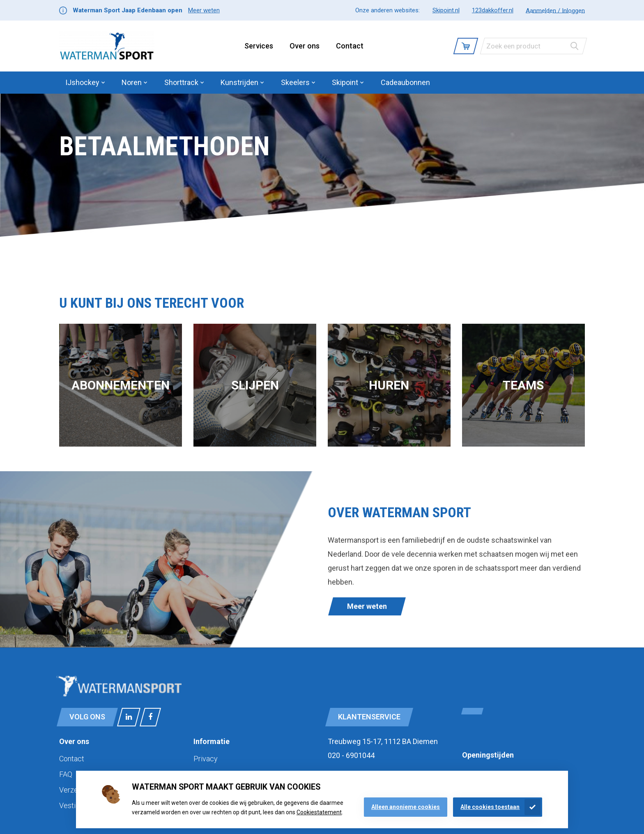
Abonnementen (121, 385)
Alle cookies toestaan (490, 807)
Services (259, 46)
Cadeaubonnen (405, 82)
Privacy (206, 759)
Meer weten (204, 10)
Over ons (305, 46)
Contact (350, 46)
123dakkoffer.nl (493, 10)
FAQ (66, 774)
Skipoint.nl (446, 10)
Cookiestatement (319, 812)
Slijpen (255, 385)
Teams (523, 385)
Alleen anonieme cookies (406, 807)
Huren (389, 385)
